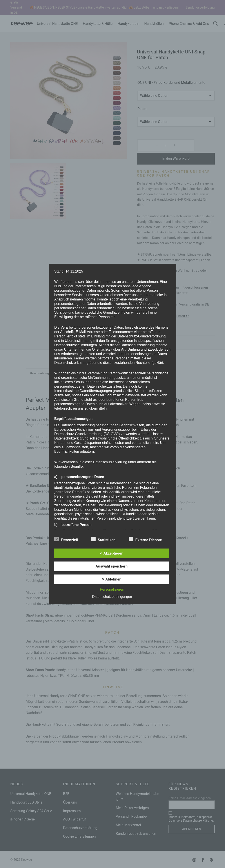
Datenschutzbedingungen (112, 596)
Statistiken (106, 539)
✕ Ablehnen (112, 579)
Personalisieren (112, 589)
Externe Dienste (148, 539)
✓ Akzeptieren (112, 553)
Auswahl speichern (112, 566)
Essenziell (69, 539)
